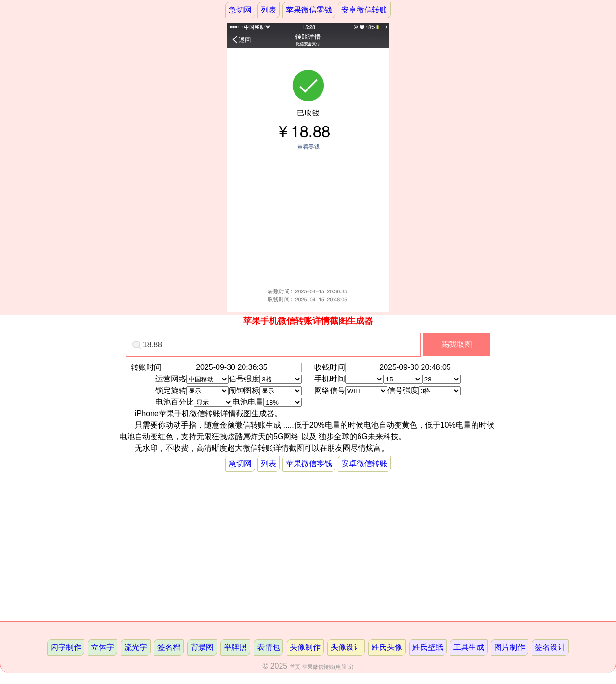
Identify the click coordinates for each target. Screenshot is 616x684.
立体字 (103, 647)
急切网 (240, 10)
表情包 (269, 647)
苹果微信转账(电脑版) (328, 667)
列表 (269, 10)
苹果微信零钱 (309, 10)
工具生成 (469, 647)
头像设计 (346, 647)
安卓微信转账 (364, 10)
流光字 (136, 647)
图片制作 (510, 647)
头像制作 (305, 647)
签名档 (169, 647)
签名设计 (550, 647)
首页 (295, 667)
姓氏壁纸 (428, 647)
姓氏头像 (387, 647)
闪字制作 (66, 647)
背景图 (202, 647)
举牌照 (235, 647)
